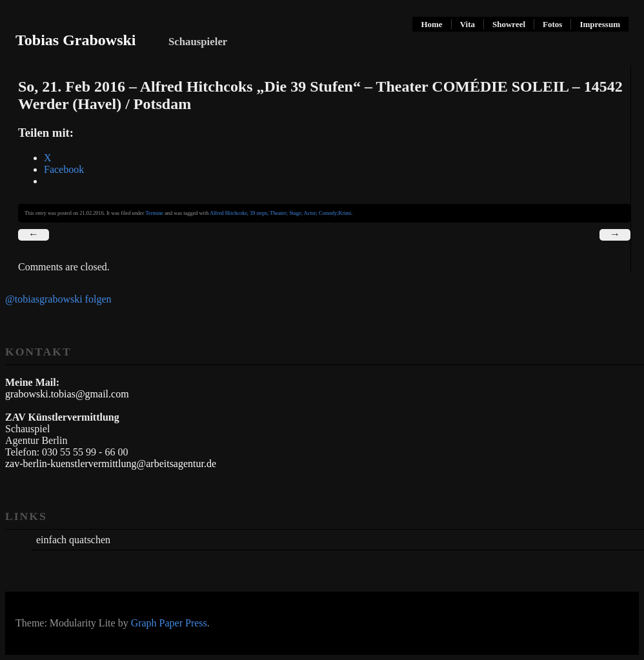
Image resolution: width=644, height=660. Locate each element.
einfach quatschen (73, 540)
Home (431, 24)
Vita (468, 24)
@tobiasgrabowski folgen (58, 299)
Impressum (600, 24)
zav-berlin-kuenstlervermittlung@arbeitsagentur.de (111, 464)
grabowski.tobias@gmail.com (67, 394)
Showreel (509, 24)
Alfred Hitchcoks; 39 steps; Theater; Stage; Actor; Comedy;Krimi (280, 213)
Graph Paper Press (169, 623)
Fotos (552, 24)
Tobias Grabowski (76, 40)
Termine (154, 213)
